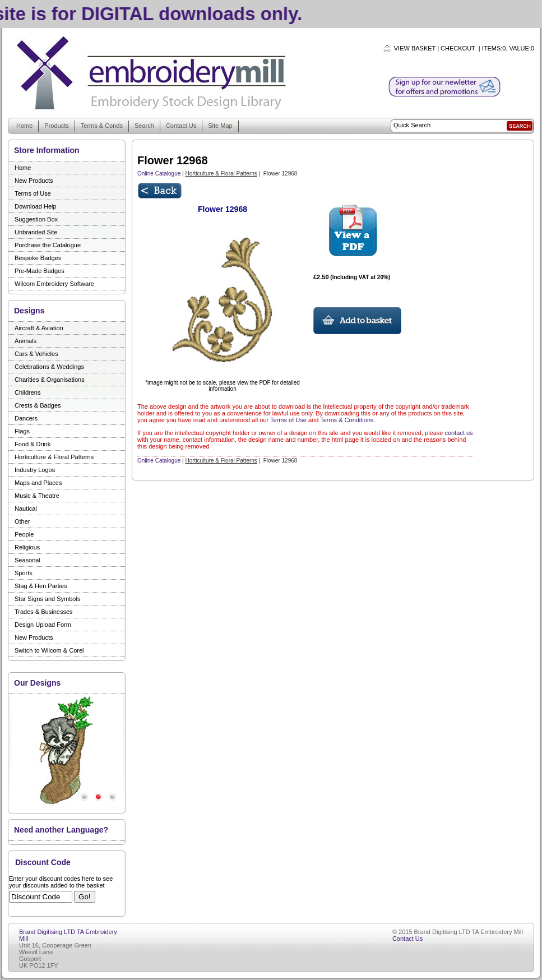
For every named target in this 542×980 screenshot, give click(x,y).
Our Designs (37, 683)
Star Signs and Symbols (47, 599)
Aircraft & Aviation (39, 328)
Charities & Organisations (50, 380)
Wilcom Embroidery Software (54, 284)
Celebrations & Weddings (49, 367)
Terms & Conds (102, 126)
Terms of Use (33, 193)
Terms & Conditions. (348, 420)
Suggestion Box (36, 219)
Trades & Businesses (44, 612)
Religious (27, 547)
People (24, 534)
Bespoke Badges (38, 258)
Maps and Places (38, 483)
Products (56, 126)
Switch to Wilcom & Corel (49, 650)
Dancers (26, 418)
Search (144, 126)
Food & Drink (33, 444)
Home (24, 126)
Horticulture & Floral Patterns (54, 457)
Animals (26, 341)
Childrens (27, 392)
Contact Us (181, 126)
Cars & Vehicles (36, 354)
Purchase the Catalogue (48, 245)
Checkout (458, 48)
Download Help (36, 206)
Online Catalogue (159, 174)
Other (22, 521)
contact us (458, 433)
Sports (24, 573)
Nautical (26, 509)
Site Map (220, 126)
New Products (34, 181)
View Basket (415, 48)
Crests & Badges (38, 405)
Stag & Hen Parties (41, 586)
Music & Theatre (37, 496)
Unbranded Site (36, 232)
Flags (22, 431)
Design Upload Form (43, 625)
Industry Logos (35, 470)
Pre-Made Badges (40, 271)
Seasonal (27, 560)
